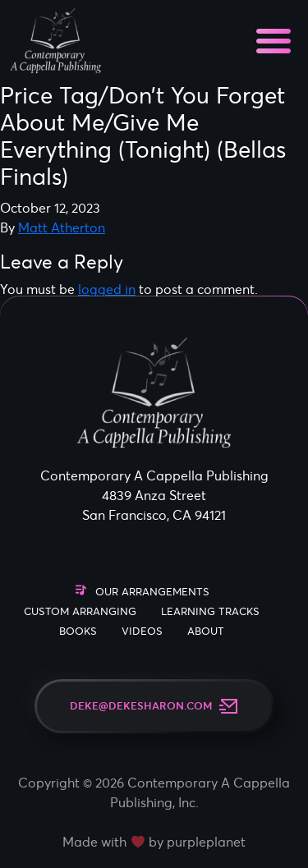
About (206, 631)
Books (78, 631)
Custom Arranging (80, 611)
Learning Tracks (210, 611)
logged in (107, 289)
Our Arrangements (152, 592)
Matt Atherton (62, 227)
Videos (142, 631)
